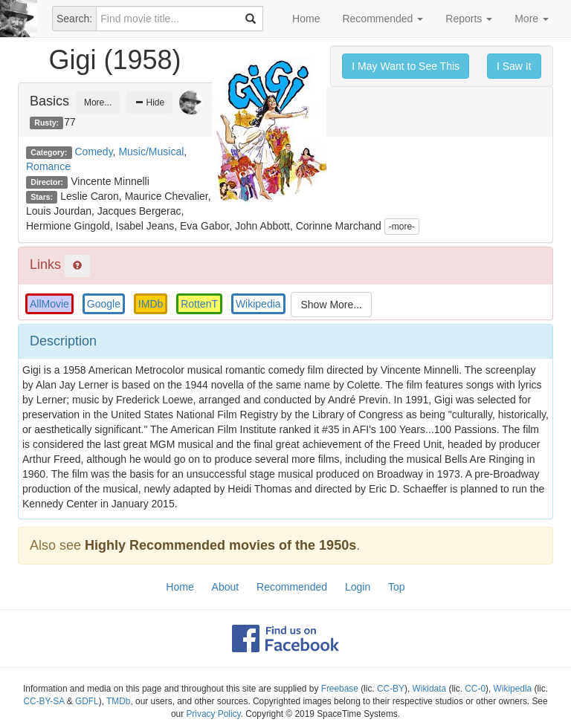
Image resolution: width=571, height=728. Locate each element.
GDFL (87, 701)
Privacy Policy (213, 714)
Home (306, 19)
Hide (149, 103)
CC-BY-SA (43, 701)
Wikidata (430, 689)
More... (98, 103)
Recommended (383, 19)
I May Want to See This (406, 66)
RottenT (199, 304)
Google (104, 304)
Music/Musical (151, 152)
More (532, 19)
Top (397, 587)
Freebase (340, 689)
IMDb (151, 304)
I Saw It (514, 66)
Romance (48, 166)
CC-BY (391, 689)
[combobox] (180, 19)
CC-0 (475, 689)
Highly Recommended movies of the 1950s (220, 545)
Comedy (94, 152)
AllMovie (49, 304)
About (226, 587)
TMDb (118, 701)
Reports (469, 19)
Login (358, 587)
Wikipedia (258, 304)
